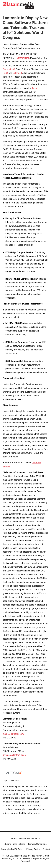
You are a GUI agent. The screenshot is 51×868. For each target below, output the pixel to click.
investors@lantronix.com (15, 755)
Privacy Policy (33, 849)
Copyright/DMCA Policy (12, 849)
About (14, 839)
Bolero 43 (17, 73)
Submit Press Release (15, 844)
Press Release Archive (30, 839)
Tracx (35, 88)
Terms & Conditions (37, 844)
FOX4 (5, 73)
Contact (46, 849)
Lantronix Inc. (23, 58)
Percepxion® (9, 69)
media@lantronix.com (13, 734)
